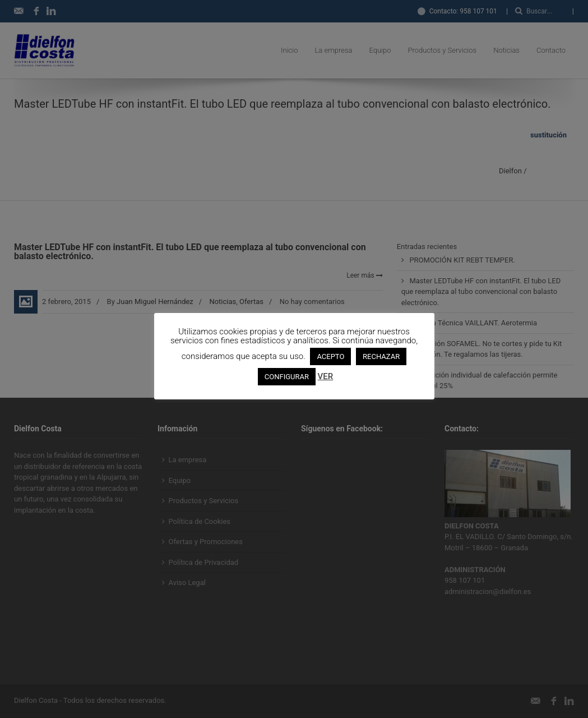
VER (326, 376)
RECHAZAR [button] (381, 356)
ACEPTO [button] (330, 356)
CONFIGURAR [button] (287, 377)
